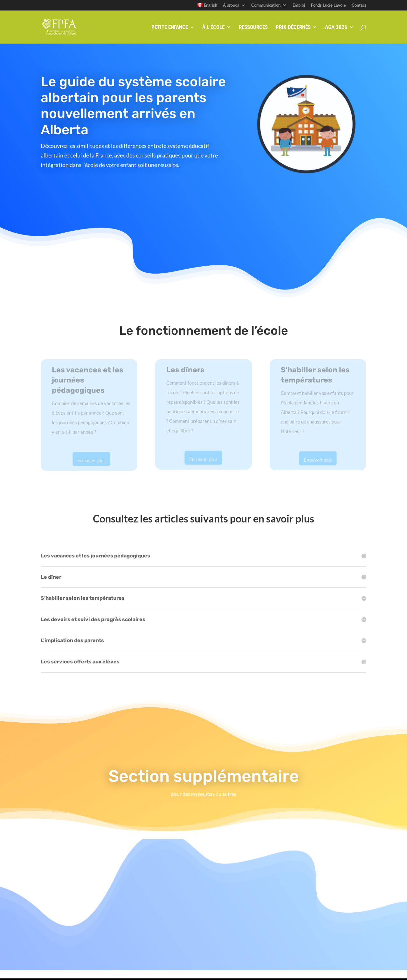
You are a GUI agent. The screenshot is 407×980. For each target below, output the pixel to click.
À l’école (213, 28)
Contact (359, 5)
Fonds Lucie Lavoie (328, 5)
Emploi (299, 5)
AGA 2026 (336, 28)
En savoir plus (91, 460)
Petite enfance (170, 28)
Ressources (253, 28)
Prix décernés (293, 28)
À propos (231, 5)
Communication (266, 5)
